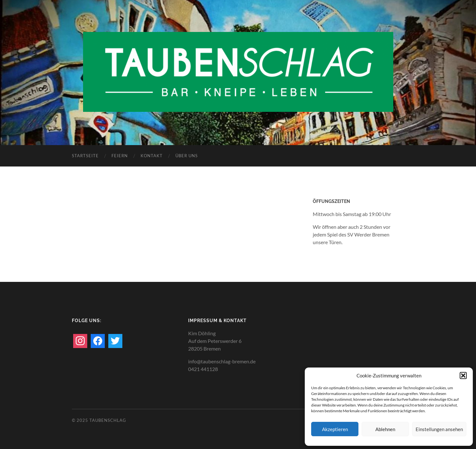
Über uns (187, 156)
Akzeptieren (335, 429)
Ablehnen (385, 429)
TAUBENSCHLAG (108, 420)
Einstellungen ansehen (439, 429)
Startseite (85, 156)
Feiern (120, 156)
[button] (463, 375)
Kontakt (152, 156)
